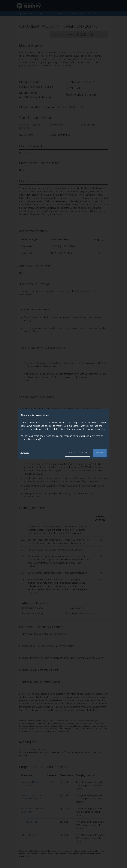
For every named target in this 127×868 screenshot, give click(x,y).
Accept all (100, 453)
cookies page (33, 439)
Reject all (25, 453)
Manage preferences (77, 453)
